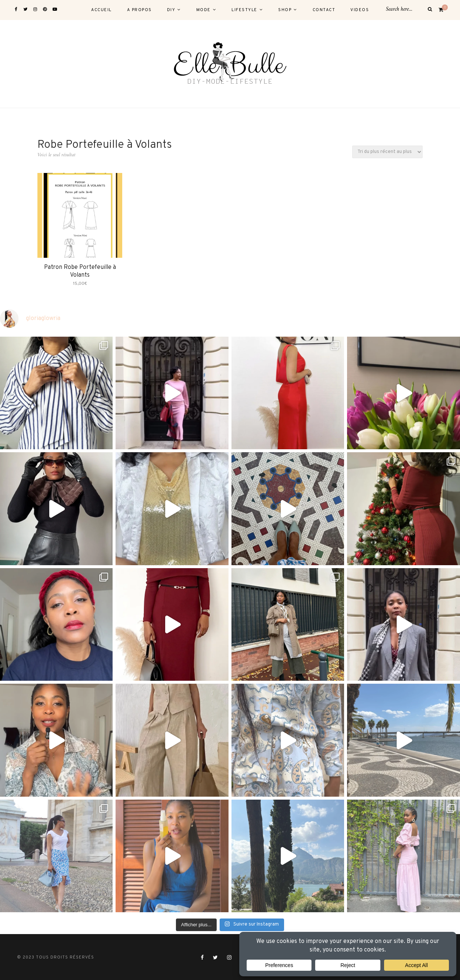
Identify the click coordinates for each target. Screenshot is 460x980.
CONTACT (324, 10)
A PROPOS (139, 10)
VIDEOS (360, 10)
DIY (171, 10)
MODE (204, 10)
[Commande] (387, 152)
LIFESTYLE (244, 10)
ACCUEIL (101, 10)
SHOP (285, 10)
